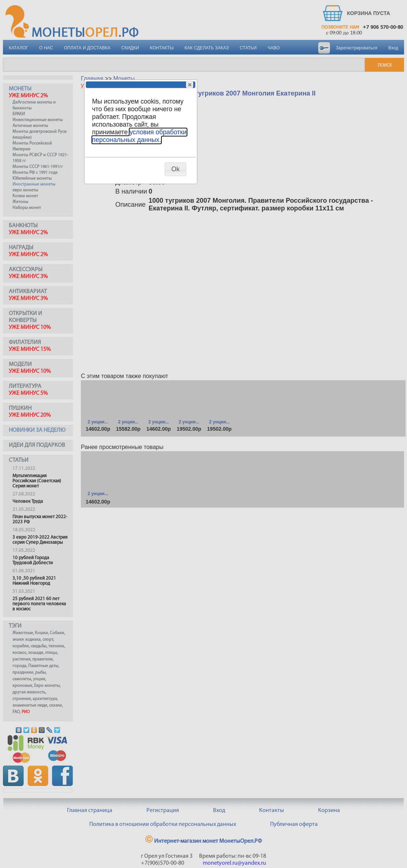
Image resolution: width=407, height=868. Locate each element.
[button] (190, 85)
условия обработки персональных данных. (139, 136)
